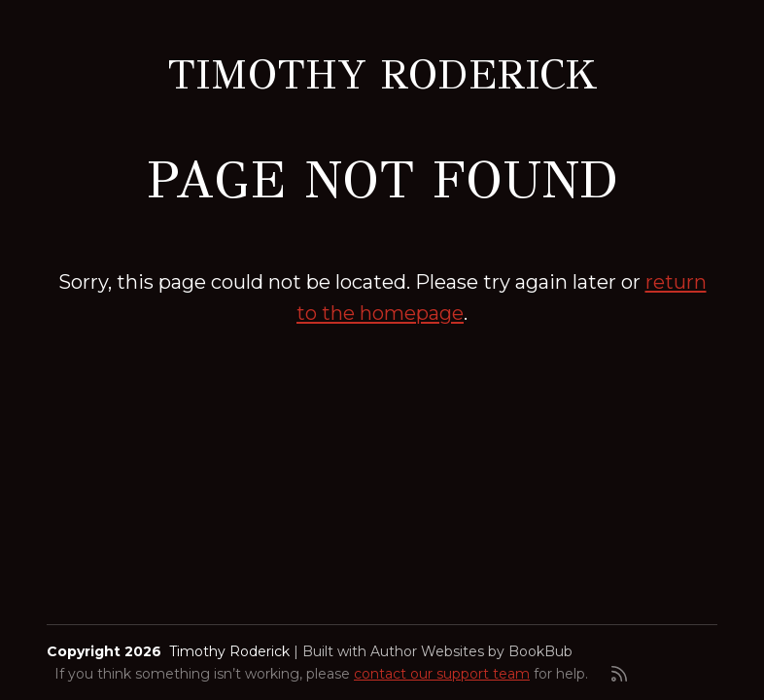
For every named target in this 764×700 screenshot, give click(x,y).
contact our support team (442, 674)
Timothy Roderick (382, 75)
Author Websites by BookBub (471, 651)
